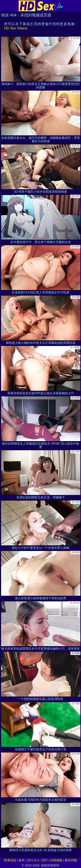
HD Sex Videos (16, 28)
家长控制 (71, 860)
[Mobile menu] (4, 6)
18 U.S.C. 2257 (38, 860)
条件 (22, 860)
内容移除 (56, 860)
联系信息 (10, 860)
